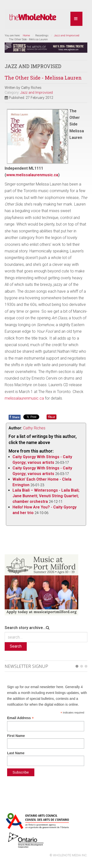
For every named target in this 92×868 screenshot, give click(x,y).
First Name (16, 736)
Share (15, 417)
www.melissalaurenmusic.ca (32, 175)
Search (16, 646)
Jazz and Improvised (67, 36)
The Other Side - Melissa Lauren (43, 78)
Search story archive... (25, 628)
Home (26, 36)
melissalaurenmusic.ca (24, 398)
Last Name (16, 753)
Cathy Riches (34, 428)
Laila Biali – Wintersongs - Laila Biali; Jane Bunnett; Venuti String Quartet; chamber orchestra (46, 496)
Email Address (20, 718)
